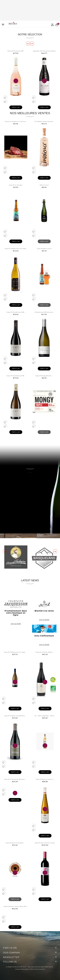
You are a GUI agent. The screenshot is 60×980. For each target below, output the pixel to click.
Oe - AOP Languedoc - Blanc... (45, 716)
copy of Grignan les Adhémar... (15, 716)
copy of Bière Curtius (44, 249)
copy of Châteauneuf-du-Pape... (16, 249)
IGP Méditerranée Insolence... (44, 121)
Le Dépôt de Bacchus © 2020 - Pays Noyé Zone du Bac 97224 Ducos (29, 967)
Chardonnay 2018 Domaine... (44, 312)
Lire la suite (16, 624)
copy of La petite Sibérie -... (45, 652)
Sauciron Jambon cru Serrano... (16, 121)
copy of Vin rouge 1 (16, 185)
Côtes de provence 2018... (16, 51)
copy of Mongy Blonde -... (44, 376)
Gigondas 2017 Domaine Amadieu (44, 51)
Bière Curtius (44, 185)
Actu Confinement (44, 636)
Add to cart (16, 107)
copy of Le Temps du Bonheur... (15, 779)
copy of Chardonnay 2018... (16, 312)
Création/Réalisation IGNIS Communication (30, 969)
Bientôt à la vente (44, 611)
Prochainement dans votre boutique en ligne (16, 613)
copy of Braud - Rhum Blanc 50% (15, 906)
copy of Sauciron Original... (15, 843)
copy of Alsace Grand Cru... (45, 779)
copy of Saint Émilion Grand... (45, 843)
